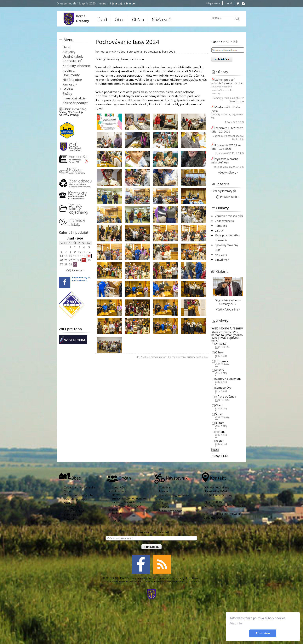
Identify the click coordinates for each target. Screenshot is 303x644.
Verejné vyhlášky (223, 167)
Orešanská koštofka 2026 (226, 109)
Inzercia (223, 184)
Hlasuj (215, 450)
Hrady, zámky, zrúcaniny (174, 495)
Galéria (68, 89)
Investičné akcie (74, 98)
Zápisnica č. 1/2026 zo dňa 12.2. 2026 (227, 130)
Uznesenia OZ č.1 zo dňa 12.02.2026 (226, 147)
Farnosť (116, 517)
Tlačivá (116, 495)
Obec (120, 20)
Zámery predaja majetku (227, 98)
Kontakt (229, 3)
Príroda (163, 491)
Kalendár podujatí (75, 103)
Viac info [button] (236, 623)
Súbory (222, 72)
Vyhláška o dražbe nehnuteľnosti (225, 161)
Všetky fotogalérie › (228, 309)
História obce (72, 80)
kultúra (191, 357)
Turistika (164, 487)
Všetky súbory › (228, 172)
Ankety (220, 370)
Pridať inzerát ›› (228, 197)
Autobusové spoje (171, 511)
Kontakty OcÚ (73, 61)
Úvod (102, 20)
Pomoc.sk (221, 226)
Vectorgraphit (136, 582)
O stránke (194, 578)
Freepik (125, 582)
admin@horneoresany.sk (173, 578)
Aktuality (69, 52)
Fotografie (222, 361)
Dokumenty (71, 75)
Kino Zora (221, 255)
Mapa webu (214, 3)
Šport (219, 414)
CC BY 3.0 (192, 582)
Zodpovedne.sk (224, 221)
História (220, 432)
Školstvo (117, 513)
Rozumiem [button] (263, 633)
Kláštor (116, 521)
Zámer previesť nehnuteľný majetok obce (228, 81)
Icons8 (147, 582)
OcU (156, 578)
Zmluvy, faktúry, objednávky (129, 498)
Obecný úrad (119, 487)
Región (220, 441)
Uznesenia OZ (223, 153)
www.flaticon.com (165, 582)
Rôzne (229, 122)
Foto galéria (72, 507)
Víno (162, 499)
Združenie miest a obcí (229, 216)
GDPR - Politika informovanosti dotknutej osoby (223, 516)
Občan (138, 20)
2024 (205, 357)
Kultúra (220, 423)
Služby (67, 94)
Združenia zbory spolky (79, 495)
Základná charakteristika (80, 487)
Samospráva (223, 388)
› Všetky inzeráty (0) (224, 191)
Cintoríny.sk (222, 260)
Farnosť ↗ (70, 84)
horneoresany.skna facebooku (81, 279)
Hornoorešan (73, 515)
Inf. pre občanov (226, 396)
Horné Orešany (177, 357)
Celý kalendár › (75, 270)
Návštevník (162, 20)
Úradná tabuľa (73, 56)
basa (198, 357)
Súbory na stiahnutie (228, 379)
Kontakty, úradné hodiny (126, 502)
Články (219, 352)
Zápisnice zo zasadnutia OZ (228, 136)
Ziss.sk (219, 230)
